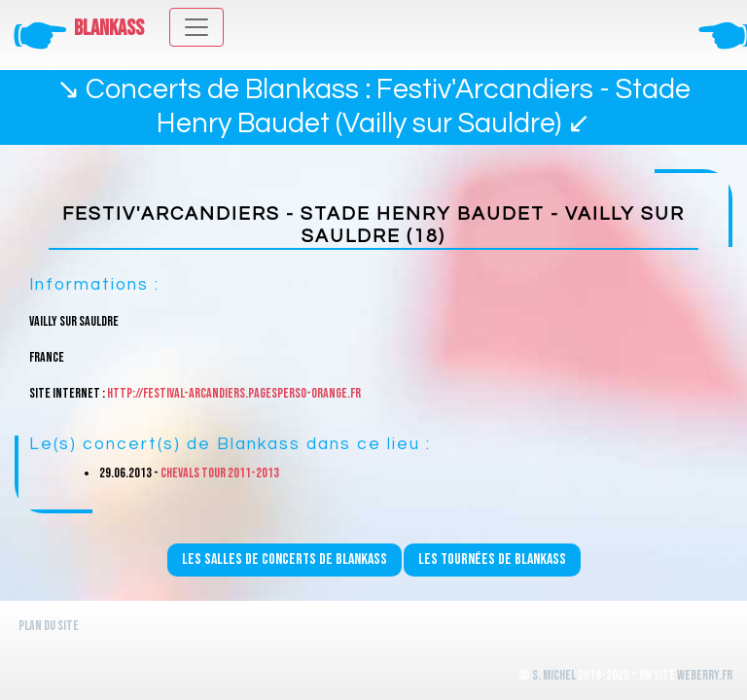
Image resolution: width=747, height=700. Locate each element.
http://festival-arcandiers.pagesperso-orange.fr (234, 393)
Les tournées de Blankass (492, 560)
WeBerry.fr (705, 675)
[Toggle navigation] (196, 27)
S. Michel (554, 675)
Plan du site (49, 626)
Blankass (109, 29)
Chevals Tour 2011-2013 (220, 473)
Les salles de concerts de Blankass (285, 560)
